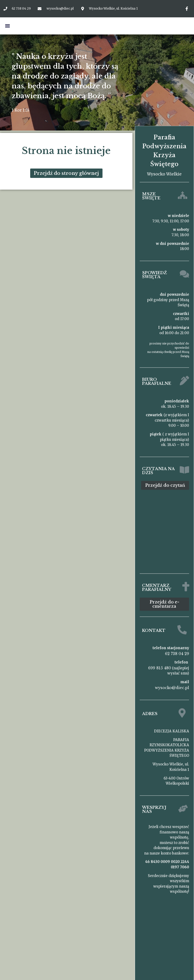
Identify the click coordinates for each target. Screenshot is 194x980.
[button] (7, 26)
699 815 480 (160, 665)
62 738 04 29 (177, 651)
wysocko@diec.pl (172, 685)
